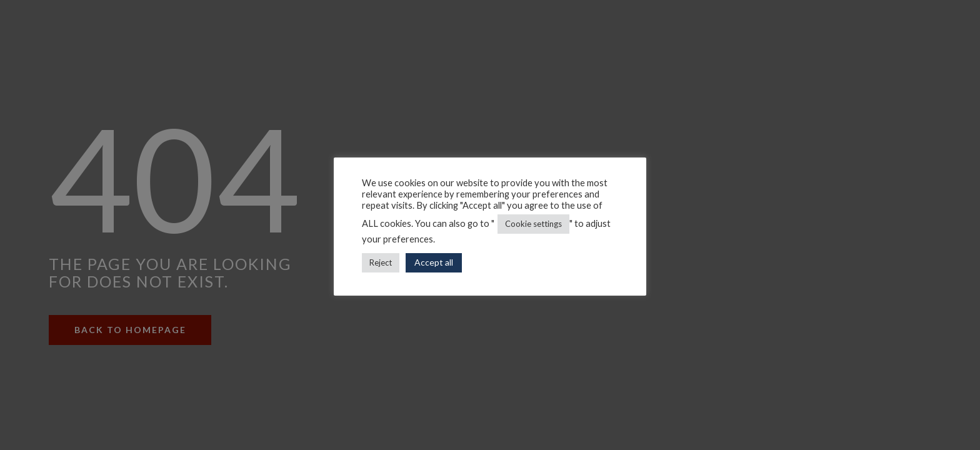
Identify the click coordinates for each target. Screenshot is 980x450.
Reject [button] (381, 262)
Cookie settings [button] (533, 224)
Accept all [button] (434, 262)
